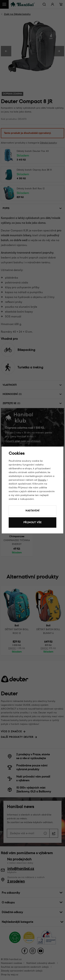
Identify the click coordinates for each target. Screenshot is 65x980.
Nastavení (33, 511)
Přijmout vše (32, 522)
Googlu (42, 480)
